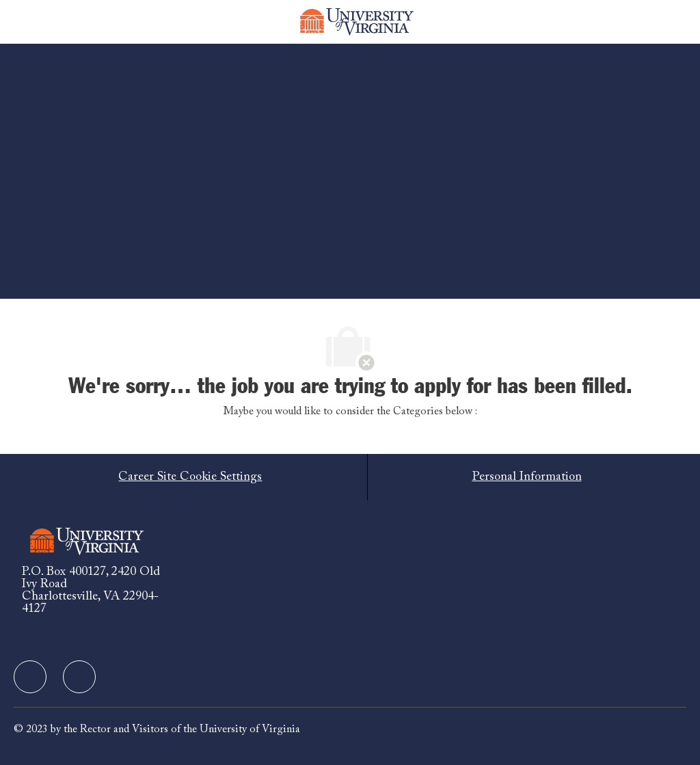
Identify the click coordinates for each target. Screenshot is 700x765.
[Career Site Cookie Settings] (190, 477)
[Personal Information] (527, 477)
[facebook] (30, 677)
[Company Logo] (357, 22)
